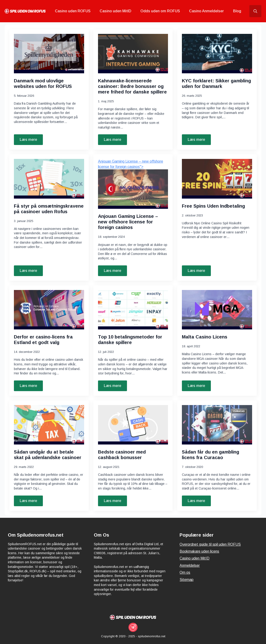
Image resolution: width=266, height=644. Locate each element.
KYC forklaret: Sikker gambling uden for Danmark (216, 84)
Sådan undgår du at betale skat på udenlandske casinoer (48, 455)
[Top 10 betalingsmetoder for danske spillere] (133, 310)
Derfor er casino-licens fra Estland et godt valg (43, 340)
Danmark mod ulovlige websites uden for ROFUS (43, 84)
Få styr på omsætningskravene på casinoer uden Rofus (49, 209)
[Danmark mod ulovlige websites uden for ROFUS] (49, 54)
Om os (185, 572)
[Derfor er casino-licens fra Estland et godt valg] (49, 310)
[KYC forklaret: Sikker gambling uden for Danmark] (217, 54)
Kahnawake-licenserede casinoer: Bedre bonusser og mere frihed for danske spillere (132, 86)
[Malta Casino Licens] (217, 310)
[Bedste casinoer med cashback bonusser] (133, 425)
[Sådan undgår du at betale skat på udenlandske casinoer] (49, 425)
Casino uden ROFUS (73, 11)
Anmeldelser (190, 565)
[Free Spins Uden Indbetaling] (217, 179)
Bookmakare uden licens (199, 551)
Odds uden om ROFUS (160, 11)
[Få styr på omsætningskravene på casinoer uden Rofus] (49, 179)
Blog (237, 11)
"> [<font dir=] (133, 184)
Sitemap (187, 580)
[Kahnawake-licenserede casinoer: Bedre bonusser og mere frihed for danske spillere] (133, 54)
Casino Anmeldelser (206, 11)
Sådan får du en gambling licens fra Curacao (211, 455)
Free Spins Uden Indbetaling (213, 206)
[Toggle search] (255, 11)
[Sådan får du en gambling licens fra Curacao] (217, 425)
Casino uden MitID (115, 11)
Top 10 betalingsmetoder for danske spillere (130, 340)
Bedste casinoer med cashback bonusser (122, 455)
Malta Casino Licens (205, 337)
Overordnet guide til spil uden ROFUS (210, 544)
